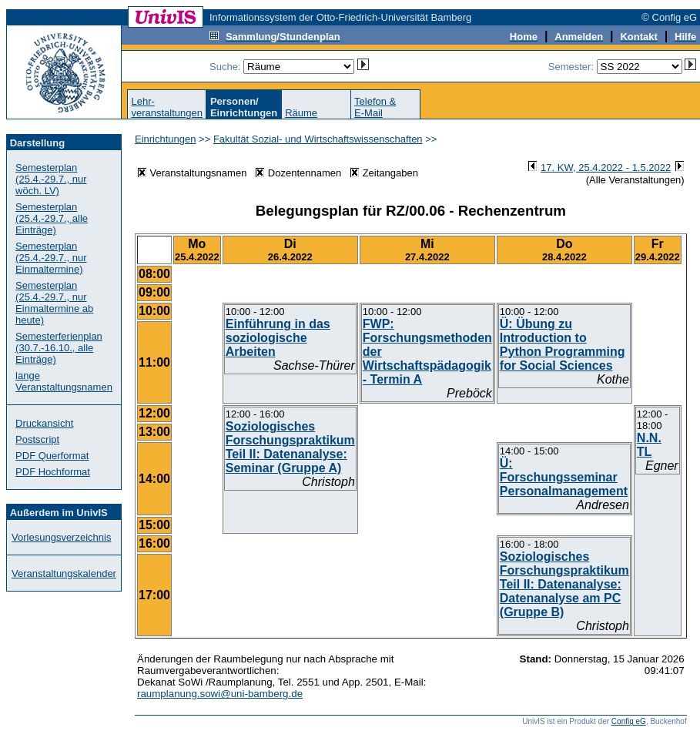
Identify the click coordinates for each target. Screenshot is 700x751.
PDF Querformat (52, 456)
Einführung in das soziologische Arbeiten (278, 338)
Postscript (37, 439)
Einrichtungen (166, 139)
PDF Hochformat (53, 472)
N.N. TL (649, 445)
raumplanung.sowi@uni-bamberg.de (220, 694)
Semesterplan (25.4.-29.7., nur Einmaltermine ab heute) (54, 303)
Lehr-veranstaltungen (167, 107)
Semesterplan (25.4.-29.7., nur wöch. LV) (51, 179)
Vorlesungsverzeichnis (61, 537)
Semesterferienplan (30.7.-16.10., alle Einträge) (59, 348)
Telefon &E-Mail (375, 107)
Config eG (629, 721)
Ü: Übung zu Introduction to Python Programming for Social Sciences (563, 345)
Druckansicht (44, 423)
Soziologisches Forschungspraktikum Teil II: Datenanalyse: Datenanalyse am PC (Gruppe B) (564, 584)
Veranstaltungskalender (64, 573)
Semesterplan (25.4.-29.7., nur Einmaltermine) (51, 258)
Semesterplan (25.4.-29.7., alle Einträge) (52, 218)
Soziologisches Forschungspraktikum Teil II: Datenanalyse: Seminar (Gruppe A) (290, 447)
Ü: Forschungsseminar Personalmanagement (564, 477)
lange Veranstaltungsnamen (64, 381)
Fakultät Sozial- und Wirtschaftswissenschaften (318, 139)
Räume (301, 113)
